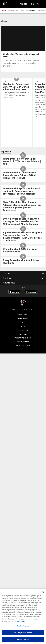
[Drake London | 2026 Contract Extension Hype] (23, 328)
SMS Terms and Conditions (23, 502)
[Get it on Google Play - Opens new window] (31, 560)
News (23, 360)
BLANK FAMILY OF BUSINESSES (23, 523)
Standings (23, 417)
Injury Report (23, 409)
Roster (23, 400)
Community (23, 381)
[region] (23, 616)
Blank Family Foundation (23, 527)
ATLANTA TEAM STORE (23, 517)
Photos (23, 369)
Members (23, 468)
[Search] (38, 4)
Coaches (23, 422)
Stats (23, 405)
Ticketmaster (23, 481)
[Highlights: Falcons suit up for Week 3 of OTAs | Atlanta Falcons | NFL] (23, 239)
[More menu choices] (43, 4)
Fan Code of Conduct (23, 453)
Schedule (23, 396)
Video (23, 364)
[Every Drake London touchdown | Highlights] (23, 339)
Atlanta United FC (23, 531)
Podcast (23, 373)
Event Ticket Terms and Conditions (23, 493)
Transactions (23, 413)
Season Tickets (23, 476)
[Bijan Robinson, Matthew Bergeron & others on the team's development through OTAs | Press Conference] (23, 314)
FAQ (23, 498)
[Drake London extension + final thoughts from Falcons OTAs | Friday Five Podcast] (23, 253)
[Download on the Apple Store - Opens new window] (14, 559)
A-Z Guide (23, 445)
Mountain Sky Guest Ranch (23, 536)
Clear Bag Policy (23, 449)
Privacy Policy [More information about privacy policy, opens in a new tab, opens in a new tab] (20, 621)
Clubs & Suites (23, 485)
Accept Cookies (23, 639)
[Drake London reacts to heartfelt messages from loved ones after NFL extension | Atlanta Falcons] (23, 299)
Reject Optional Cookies (23, 633)
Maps (23, 436)
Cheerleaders (23, 377)
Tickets (23, 472)
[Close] (43, 592)
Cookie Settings (23, 626)
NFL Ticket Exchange (23, 489)
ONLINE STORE (23, 512)
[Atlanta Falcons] (23, 570)
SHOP (23, 508)
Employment (23, 586)
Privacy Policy (23, 582)
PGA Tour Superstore (23, 540)
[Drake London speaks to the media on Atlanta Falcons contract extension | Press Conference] (23, 269)
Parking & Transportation (23, 440)
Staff (23, 426)
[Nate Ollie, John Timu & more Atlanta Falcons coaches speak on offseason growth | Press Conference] (23, 284)
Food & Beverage (23, 457)
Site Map (23, 386)
